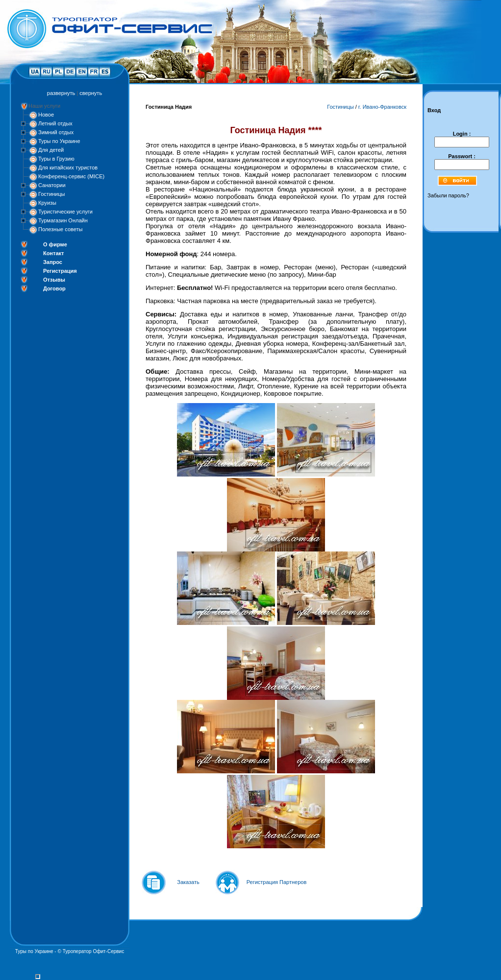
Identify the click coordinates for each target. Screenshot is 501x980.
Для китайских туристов (68, 167)
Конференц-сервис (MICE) (71, 176)
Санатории (52, 185)
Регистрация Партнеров (277, 882)
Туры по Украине (59, 141)
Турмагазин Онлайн (63, 220)
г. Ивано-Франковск (382, 107)
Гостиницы (51, 194)
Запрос (53, 262)
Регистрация (60, 271)
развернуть (61, 93)
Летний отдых (55, 123)
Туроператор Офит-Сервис (94, 951)
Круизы (47, 203)
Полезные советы (60, 229)
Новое (46, 115)
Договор (54, 288)
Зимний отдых (56, 132)
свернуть (91, 93)
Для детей (51, 150)
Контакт (53, 253)
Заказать (188, 882)
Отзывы (54, 280)
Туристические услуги (65, 212)
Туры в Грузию (56, 159)
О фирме (55, 244)
